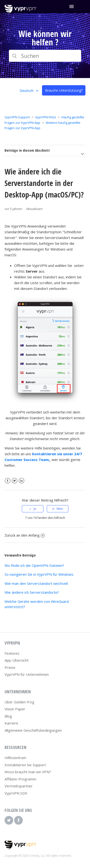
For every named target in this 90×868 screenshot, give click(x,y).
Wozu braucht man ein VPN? (28, 772)
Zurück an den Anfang (25, 535)
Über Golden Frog (19, 702)
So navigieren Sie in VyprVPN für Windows (39, 574)
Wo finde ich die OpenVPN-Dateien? (34, 565)
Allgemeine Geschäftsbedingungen (33, 730)
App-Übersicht (17, 660)
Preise (10, 667)
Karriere (11, 723)
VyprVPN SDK (16, 793)
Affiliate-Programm (20, 779)
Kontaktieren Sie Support (25, 765)
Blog (8, 716)
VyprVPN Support (17, 117)
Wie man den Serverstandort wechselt (36, 583)
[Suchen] (45, 56)
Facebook (8, 481)
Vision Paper (15, 709)
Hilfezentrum (15, 758)
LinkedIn (21, 481)
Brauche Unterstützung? (64, 90)
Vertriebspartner (19, 786)
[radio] (33, 509)
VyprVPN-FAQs (46, 117)
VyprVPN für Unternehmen (27, 674)
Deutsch (27, 90)
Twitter (15, 481)
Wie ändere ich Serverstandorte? (32, 592)
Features (12, 653)
